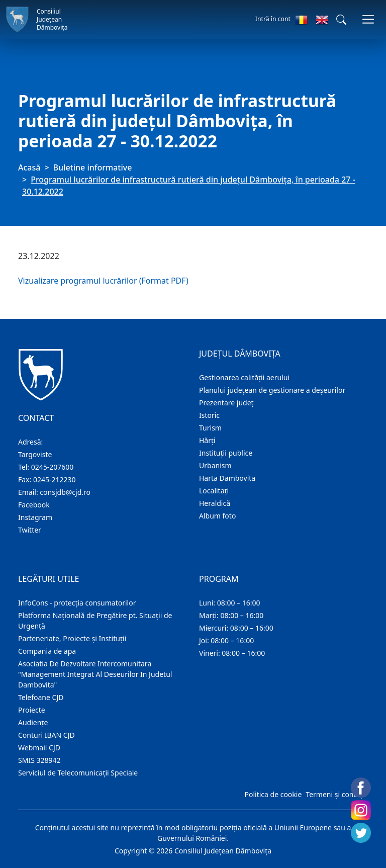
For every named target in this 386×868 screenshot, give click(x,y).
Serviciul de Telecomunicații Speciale (78, 773)
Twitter (30, 530)
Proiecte (32, 710)
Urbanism (215, 465)
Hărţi (207, 440)
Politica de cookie (273, 794)
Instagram (35, 517)
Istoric (209, 415)
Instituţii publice (226, 453)
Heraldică (215, 503)
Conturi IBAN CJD (46, 735)
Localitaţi (214, 491)
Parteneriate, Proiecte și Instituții (72, 638)
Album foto (217, 516)
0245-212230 (55, 480)
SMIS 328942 (39, 760)
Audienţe (33, 722)
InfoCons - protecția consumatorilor (77, 603)
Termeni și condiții (336, 794)
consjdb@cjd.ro (65, 492)
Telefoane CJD (41, 697)
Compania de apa (47, 651)
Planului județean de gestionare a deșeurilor (272, 390)
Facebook (34, 505)
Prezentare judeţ (226, 403)
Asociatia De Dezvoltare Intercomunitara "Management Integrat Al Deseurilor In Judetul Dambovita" (95, 674)
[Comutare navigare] (368, 19)
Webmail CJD (39, 748)
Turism (210, 428)
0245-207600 (53, 467)
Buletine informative (93, 167)
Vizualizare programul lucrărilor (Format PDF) (103, 281)
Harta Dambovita (227, 478)
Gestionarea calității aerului (244, 377)
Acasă (29, 167)
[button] (341, 20)
